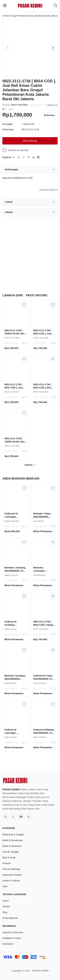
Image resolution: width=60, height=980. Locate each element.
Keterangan (30, 169)
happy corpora (11, 575)
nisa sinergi (38, 521)
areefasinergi (39, 575)
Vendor (6, 906)
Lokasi (30, 202)
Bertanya (49, 115)
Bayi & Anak (9, 857)
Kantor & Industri (11, 880)
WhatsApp (8, 129)
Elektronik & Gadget (13, 834)
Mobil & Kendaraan (13, 840)
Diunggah (8, 124)
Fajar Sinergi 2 (40, 683)
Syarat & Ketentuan (13, 932)
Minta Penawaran (43, 531)
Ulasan (30, 212)
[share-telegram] (38, 157)
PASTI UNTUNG (19, 105)
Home (6, 901)
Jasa (5, 886)
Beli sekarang (30, 141)
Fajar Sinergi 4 (40, 737)
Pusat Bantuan (10, 918)
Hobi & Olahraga (11, 869)
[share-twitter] (19, 157)
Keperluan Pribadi (12, 875)
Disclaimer (8, 944)
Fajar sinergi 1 (11, 629)
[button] (53, 48)
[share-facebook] (14, 157)
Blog (5, 912)
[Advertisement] (30, 253)
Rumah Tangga (10, 852)
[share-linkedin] (34, 157)
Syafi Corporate (12, 521)
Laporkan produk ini (48, 189)
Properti (7, 863)
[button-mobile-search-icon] (55, 6)
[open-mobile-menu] (5, 6)
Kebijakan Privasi (12, 938)
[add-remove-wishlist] (24, 305)
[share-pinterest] (29, 157)
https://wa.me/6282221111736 (17, 178)
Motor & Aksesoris (12, 846)
